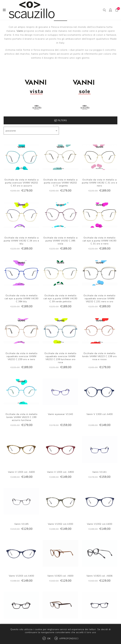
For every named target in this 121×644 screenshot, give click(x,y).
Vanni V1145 (22, 524)
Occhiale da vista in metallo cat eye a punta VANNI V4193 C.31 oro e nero (99, 241)
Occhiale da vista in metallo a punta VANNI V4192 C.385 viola (60, 241)
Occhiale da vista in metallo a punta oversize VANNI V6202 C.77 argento (60, 183)
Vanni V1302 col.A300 (60, 524)
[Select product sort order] (31, 131)
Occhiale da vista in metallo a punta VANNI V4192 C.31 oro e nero (100, 183)
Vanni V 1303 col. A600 (21, 472)
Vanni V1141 (99, 472)
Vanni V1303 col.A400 (21, 576)
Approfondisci (69, 639)
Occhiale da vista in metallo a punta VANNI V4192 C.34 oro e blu (21, 241)
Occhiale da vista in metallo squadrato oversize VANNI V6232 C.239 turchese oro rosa (60, 358)
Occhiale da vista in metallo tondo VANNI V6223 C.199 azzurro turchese (22, 417)
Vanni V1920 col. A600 (60, 576)
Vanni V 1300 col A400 (100, 414)
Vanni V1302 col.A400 (100, 524)
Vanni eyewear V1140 (60, 414)
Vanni (20, 31)
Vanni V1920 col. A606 (99, 576)
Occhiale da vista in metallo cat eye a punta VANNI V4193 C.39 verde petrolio (60, 299)
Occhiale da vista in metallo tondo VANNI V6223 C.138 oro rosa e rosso (99, 356)
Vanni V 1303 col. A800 (60, 472)
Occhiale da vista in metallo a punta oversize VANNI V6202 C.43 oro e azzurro (22, 183)
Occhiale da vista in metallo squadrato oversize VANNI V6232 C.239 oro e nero (22, 356)
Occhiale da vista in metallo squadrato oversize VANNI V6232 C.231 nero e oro (99, 299)
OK (49, 639)
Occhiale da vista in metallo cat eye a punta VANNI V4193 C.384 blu (22, 299)
